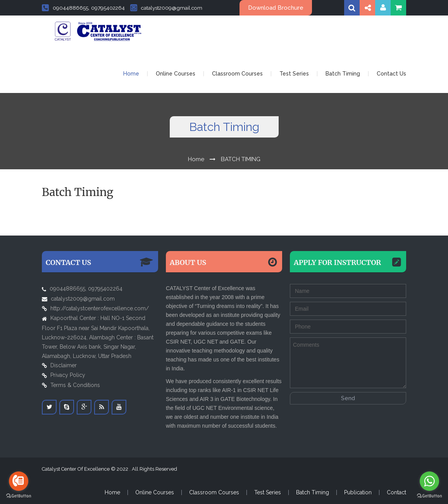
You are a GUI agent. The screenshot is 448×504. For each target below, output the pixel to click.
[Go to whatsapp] (429, 481)
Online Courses (176, 74)
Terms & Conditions (75, 385)
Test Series (294, 74)
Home (131, 74)
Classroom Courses (237, 74)
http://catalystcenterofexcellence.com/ (100, 308)
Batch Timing (343, 74)
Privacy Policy (68, 375)
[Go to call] (19, 481)
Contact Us (391, 74)
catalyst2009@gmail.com (166, 8)
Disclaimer (64, 365)
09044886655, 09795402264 (83, 8)
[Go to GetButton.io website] (19, 496)
